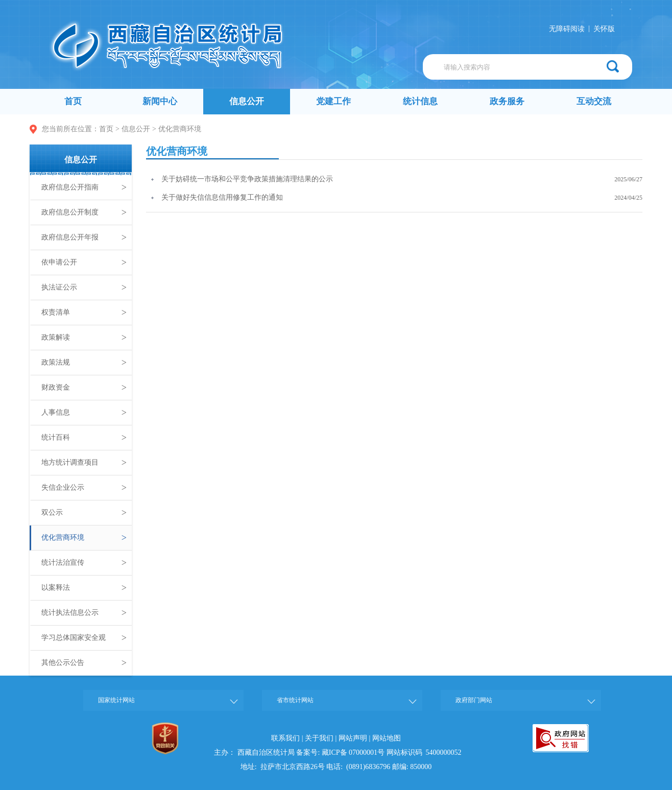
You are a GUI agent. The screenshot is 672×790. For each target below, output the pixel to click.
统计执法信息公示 (84, 613)
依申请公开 (84, 262)
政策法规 (84, 363)
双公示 (84, 513)
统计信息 (420, 101)
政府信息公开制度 (84, 212)
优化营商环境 (180, 129)
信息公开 (247, 101)
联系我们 (285, 738)
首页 (73, 101)
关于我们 (319, 738)
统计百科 (84, 438)
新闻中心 (160, 101)
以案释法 (84, 588)
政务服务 (507, 101)
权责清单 (84, 313)
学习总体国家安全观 (84, 638)
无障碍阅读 (567, 29)
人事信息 (84, 413)
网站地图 (387, 738)
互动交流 (594, 101)
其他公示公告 (84, 663)
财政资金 (84, 388)
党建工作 (333, 101)
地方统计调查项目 (84, 463)
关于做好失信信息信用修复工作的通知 (222, 197)
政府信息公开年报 (84, 237)
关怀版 (604, 29)
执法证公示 (84, 288)
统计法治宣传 (84, 563)
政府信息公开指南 (84, 187)
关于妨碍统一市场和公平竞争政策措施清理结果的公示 (247, 179)
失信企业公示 (84, 488)
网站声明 (353, 738)
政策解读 (84, 338)
